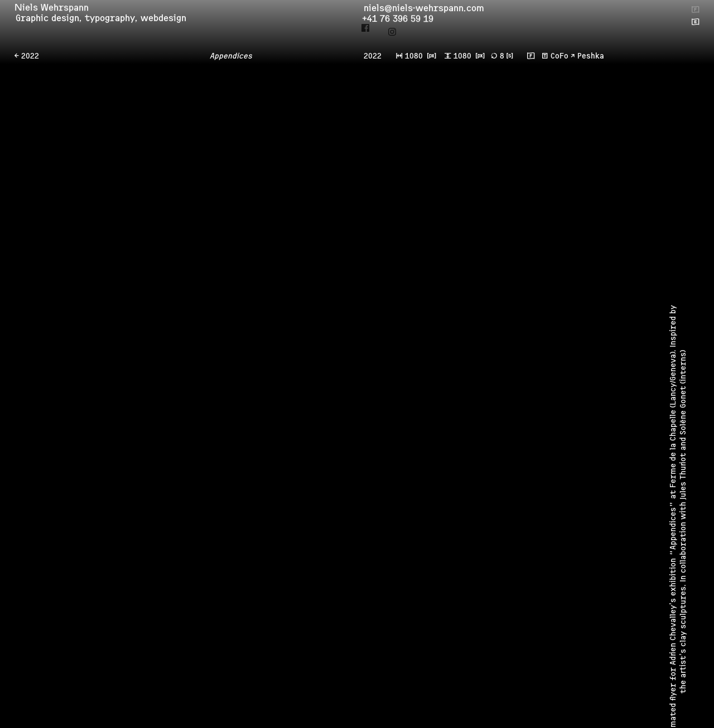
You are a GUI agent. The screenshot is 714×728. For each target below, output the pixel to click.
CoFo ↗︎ (563, 57)
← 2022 (27, 57)
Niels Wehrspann (56, 10)
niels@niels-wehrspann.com (428, 12)
